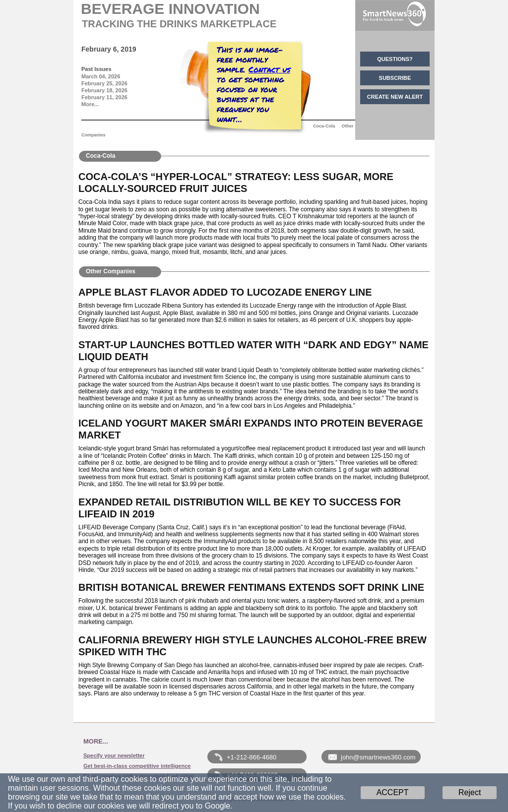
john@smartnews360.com (378, 757)
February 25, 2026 (104, 83)
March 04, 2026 (101, 76)
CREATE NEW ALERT (395, 97)
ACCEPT (393, 792)
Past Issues (96, 69)
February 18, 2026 (104, 90)
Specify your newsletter (114, 755)
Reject (470, 792)
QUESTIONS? (395, 59)
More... (90, 104)
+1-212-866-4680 (252, 757)
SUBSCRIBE (395, 78)
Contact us (269, 69)
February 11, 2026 (104, 97)
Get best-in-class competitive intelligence (137, 766)
